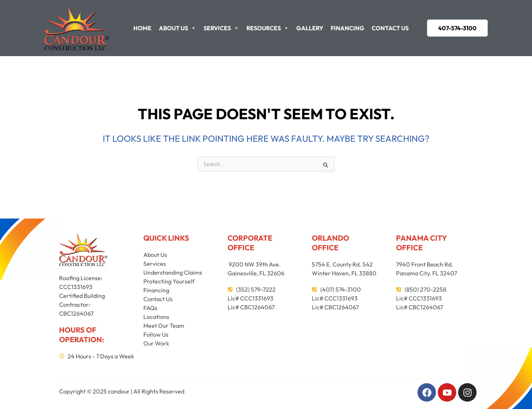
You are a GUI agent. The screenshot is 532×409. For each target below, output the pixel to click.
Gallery (310, 28)
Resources (268, 28)
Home (142, 28)
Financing (347, 28)
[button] (457, 28)
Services (221, 28)
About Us (178, 28)
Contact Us (390, 28)
